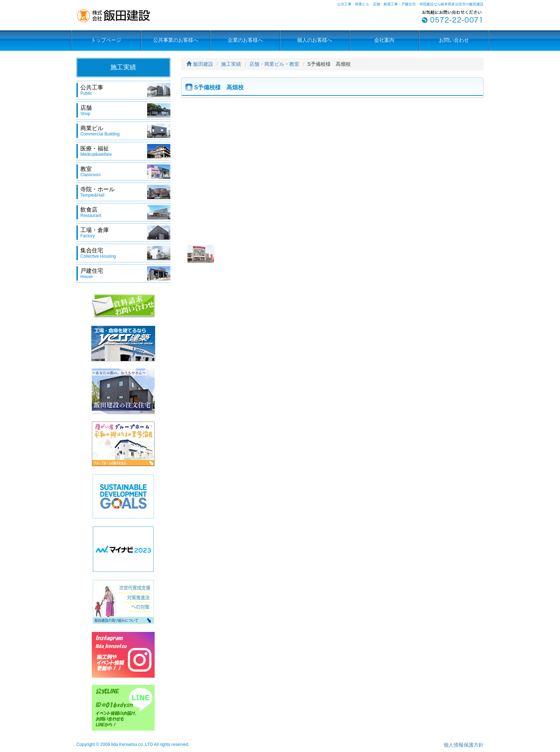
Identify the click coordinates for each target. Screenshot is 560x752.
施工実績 (231, 64)
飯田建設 (200, 64)
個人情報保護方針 (464, 745)
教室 (294, 64)
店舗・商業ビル (267, 64)
